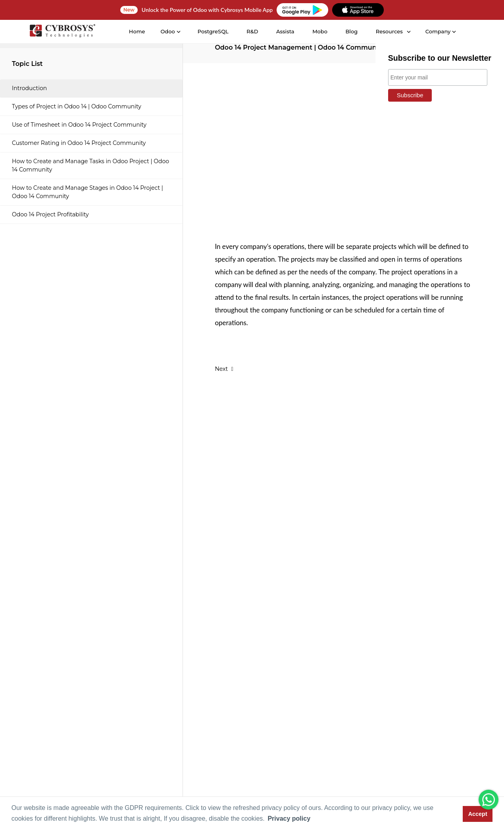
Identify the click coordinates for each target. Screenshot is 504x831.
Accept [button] (478, 814)
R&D (252, 31)
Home (137, 31)
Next (224, 369)
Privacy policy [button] (289, 818)
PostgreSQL (213, 31)
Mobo (320, 31)
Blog (351, 31)
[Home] (62, 32)
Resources (389, 31)
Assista (285, 31)
